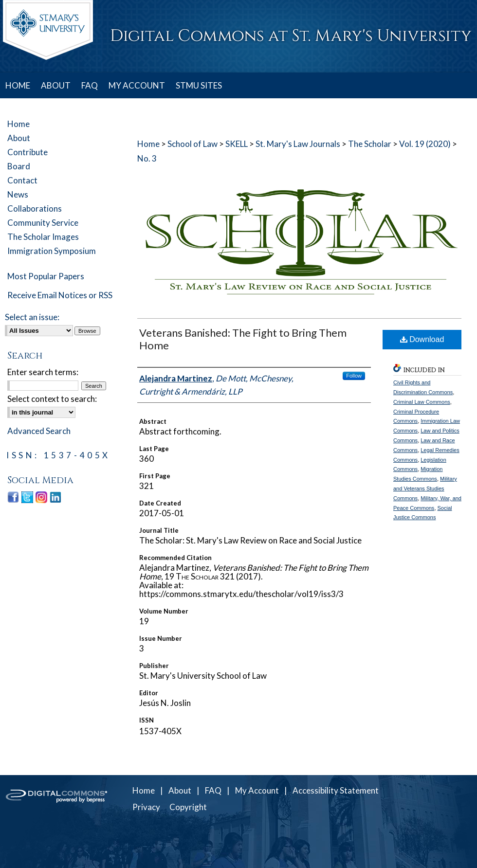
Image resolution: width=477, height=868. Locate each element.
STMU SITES (199, 85)
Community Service (43, 223)
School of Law (193, 144)
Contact (22, 180)
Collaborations (35, 208)
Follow (354, 376)
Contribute (28, 152)
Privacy (146, 807)
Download (422, 339)
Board (19, 166)
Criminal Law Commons (422, 402)
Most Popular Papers (46, 276)
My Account (257, 790)
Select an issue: (32, 317)
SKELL (237, 144)
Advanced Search (39, 431)
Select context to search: (52, 399)
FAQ (213, 790)
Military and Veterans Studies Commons (425, 488)
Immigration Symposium (52, 251)
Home (148, 144)
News (18, 194)
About (19, 138)
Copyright (188, 807)
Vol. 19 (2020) (425, 144)
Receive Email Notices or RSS (60, 295)
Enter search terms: (43, 372)
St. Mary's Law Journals (298, 144)
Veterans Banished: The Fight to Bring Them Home (243, 339)
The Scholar (370, 144)
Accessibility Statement (336, 790)
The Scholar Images (43, 237)
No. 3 (147, 158)
